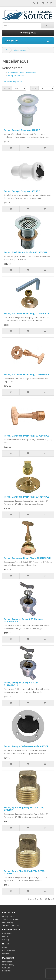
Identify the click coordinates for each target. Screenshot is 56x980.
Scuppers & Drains (16, 76)
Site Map (6, 940)
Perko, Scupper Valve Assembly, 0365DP (26, 746)
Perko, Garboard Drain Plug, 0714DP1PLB (27, 497)
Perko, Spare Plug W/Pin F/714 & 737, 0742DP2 (24, 872)
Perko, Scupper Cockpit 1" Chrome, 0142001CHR (24, 620)
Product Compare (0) (13, 81)
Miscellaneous (20, 50)
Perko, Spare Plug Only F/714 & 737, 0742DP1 (24, 809)
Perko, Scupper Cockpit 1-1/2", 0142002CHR (21, 684)
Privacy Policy (8, 916)
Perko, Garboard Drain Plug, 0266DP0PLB (27, 374)
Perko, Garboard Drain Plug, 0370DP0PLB (27, 436)
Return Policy (8, 922)
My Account (7, 962)
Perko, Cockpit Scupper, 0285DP (22, 130)
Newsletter (7, 971)
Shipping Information (11, 919)
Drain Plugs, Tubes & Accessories (22, 73)
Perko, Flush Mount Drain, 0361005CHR (25, 252)
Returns (5, 937)
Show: (34, 88)
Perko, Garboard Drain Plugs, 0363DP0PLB (27, 558)
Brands (5, 948)
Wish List (6, 968)
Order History (8, 965)
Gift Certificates (9, 951)
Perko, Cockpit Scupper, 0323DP (22, 191)
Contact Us (7, 934)
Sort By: (7, 88)
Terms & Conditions (11, 925)
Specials (6, 954)
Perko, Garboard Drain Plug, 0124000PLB (27, 313)
